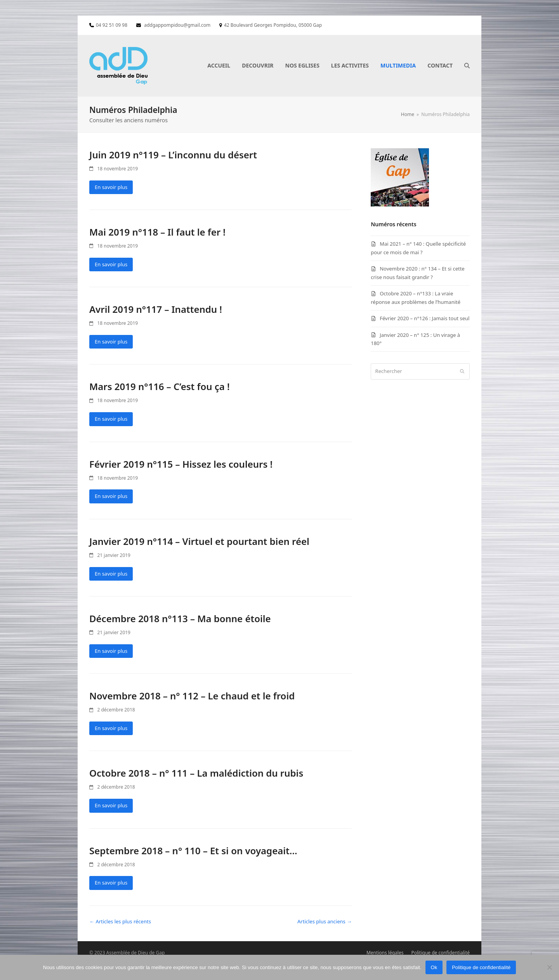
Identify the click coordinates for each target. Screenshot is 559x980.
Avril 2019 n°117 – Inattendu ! (156, 309)
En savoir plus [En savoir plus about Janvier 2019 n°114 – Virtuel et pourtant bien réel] (111, 574)
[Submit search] (462, 371)
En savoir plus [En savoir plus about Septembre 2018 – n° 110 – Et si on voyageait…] (111, 883)
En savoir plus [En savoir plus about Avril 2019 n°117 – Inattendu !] (111, 342)
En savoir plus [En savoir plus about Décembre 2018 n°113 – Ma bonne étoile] (111, 651)
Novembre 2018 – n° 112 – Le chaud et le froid (192, 696)
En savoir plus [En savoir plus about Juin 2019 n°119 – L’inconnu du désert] (111, 187)
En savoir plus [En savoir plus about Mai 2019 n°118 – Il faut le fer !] (111, 264)
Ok (434, 967)
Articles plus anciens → (325, 921)
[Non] (549, 967)
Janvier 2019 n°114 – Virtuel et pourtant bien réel (199, 541)
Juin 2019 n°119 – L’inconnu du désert (173, 155)
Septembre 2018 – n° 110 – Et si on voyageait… (193, 851)
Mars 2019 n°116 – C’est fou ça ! (160, 386)
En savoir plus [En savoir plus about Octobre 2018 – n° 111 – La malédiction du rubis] (111, 805)
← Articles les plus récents (120, 921)
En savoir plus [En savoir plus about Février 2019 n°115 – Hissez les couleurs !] (111, 496)
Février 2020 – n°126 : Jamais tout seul (424, 318)
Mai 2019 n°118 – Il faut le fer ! (157, 232)
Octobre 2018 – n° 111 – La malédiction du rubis (196, 773)
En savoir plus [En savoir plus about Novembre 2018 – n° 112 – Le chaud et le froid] (111, 728)
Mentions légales (385, 953)
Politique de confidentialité (440, 953)
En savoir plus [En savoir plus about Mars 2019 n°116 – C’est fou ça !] (111, 419)
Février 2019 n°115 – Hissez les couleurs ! (181, 464)
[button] (467, 66)
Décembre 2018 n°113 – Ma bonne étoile (180, 618)
